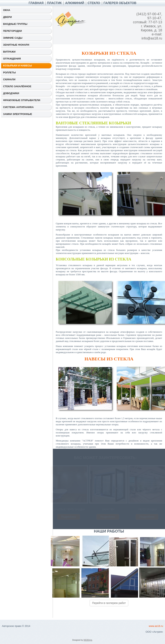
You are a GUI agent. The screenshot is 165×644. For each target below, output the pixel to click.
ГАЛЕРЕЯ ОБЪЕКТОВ (120, 3)
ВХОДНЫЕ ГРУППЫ (15, 24)
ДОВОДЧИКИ (11, 93)
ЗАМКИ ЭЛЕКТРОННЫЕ (18, 114)
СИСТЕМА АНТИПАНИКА (18, 107)
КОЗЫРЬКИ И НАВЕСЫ (17, 66)
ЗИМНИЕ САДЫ (13, 38)
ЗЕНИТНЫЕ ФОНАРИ (16, 45)
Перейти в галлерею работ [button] (109, 603)
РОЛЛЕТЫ (9, 72)
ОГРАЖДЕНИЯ (12, 59)
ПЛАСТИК (54, 3)
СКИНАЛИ (9, 79)
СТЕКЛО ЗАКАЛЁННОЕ (17, 86)
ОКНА (7, 10)
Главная (36, 3)
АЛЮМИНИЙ (75, 3)
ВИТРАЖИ (9, 52)
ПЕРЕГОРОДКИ (12, 31)
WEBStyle (88, 640)
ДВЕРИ (7, 17)
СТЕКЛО (94, 3)
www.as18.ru (156, 626)
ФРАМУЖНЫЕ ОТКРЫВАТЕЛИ (22, 100)
